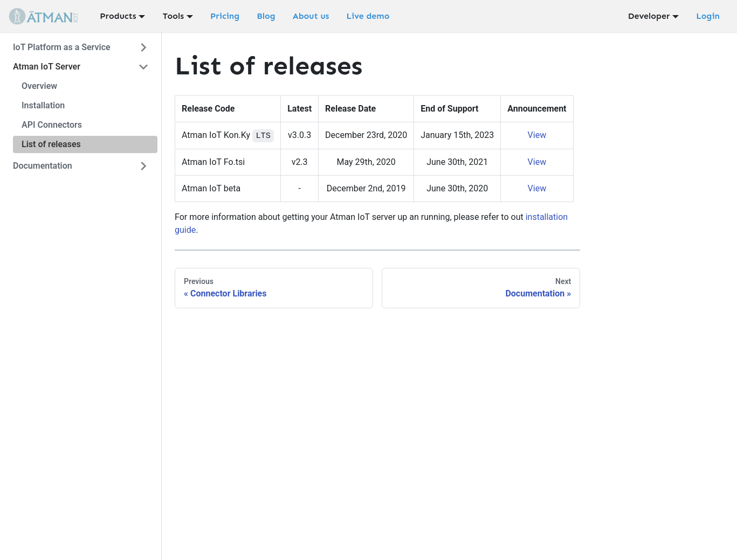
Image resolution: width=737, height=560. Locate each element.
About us (311, 16)
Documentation (43, 166)
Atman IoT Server (47, 67)
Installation (43, 105)
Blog (266, 16)
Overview (39, 86)
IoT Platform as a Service (62, 47)
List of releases (51, 144)
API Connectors (52, 125)
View (537, 135)
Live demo (368, 16)
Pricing (225, 16)
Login (708, 16)
